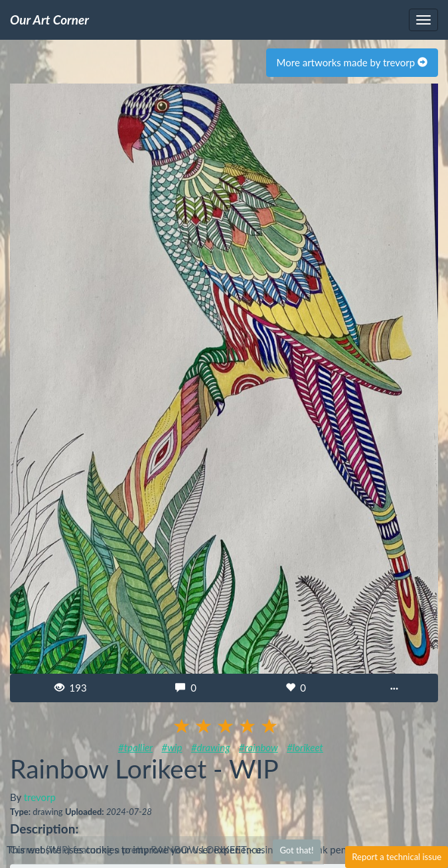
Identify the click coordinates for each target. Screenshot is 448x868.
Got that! (296, 850)
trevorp (40, 797)
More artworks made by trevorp (352, 62)
